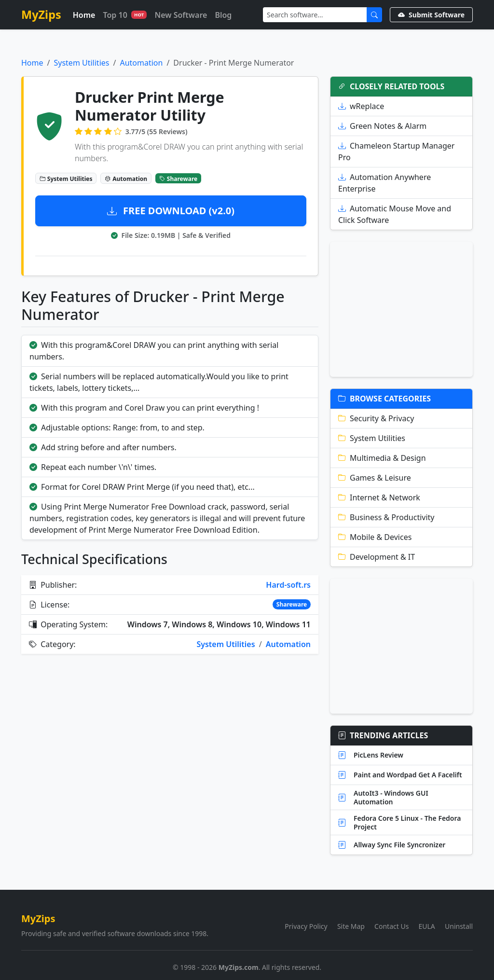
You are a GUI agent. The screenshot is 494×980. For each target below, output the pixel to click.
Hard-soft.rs (288, 585)
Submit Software (431, 15)
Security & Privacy (376, 418)
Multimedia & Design (382, 458)
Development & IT (377, 557)
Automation (141, 63)
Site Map (351, 926)
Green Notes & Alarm (382, 126)
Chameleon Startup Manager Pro (396, 152)
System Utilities (81, 63)
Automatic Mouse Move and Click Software (395, 214)
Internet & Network (379, 497)
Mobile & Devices (375, 537)
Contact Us (391, 926)
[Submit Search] (374, 15)
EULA (427, 926)
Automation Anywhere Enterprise (384, 183)
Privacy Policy (306, 926)
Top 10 (125, 15)
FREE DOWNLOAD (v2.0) (171, 211)
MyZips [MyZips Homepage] (41, 14)
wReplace (361, 106)
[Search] (315, 15)
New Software (181, 15)
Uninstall (459, 926)
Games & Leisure (375, 478)
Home (84, 15)
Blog (223, 15)
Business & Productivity (386, 517)
